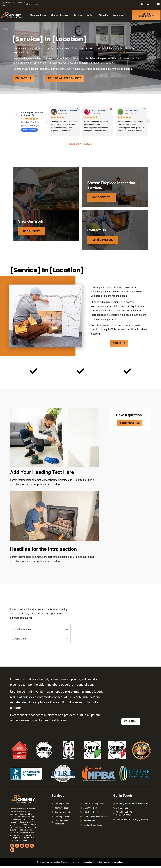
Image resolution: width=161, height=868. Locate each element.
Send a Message (104, 241)
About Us (103, 15)
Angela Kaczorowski (67, 110)
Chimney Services (60, 15)
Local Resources (22, 631)
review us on (29, 129)
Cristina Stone (131, 110)
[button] (40, 630)
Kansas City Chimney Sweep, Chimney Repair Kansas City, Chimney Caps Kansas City (132, 834)
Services (78, 15)
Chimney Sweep (38, 15)
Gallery (90, 15)
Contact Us (118, 15)
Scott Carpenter (99, 110)
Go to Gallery (32, 241)
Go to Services (102, 197)
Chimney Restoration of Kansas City (32, 114)
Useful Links (20, 640)
